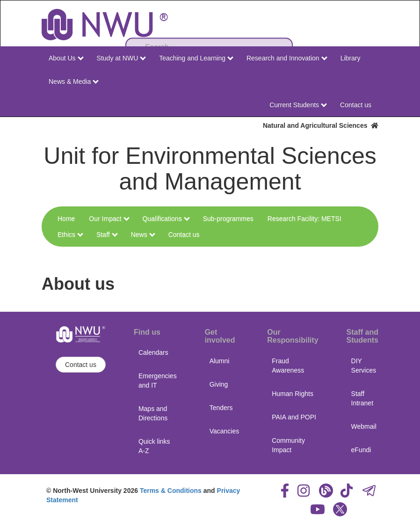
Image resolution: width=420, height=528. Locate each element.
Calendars (153, 352)
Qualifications (166, 219)
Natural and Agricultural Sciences (321, 125)
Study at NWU (122, 58)
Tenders (221, 408)
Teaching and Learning (196, 58)
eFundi (361, 450)
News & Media (74, 81)
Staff (107, 235)
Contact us (356, 105)
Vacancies (224, 431)
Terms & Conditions (171, 491)
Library (351, 58)
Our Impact (109, 219)
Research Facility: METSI (304, 219)
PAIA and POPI (294, 417)
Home (66, 219)
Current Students (298, 105)
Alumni (220, 361)
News (143, 235)
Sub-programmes (228, 219)
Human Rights (293, 394)
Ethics (70, 235)
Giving (219, 384)
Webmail (364, 426)
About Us (66, 58)
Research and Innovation (287, 58)
